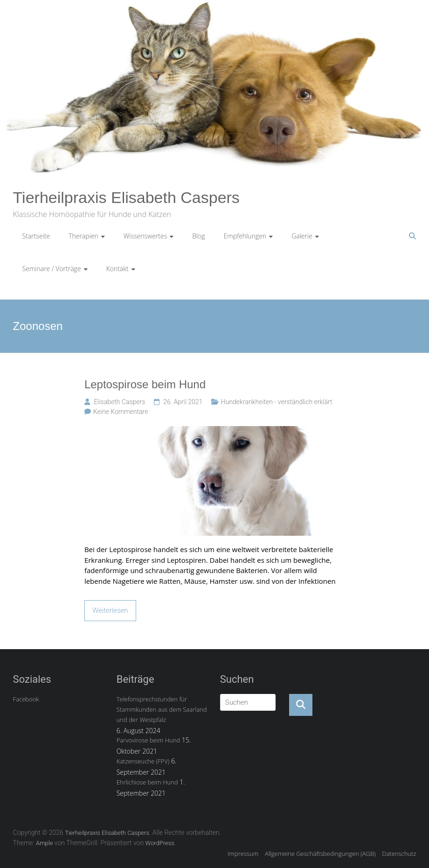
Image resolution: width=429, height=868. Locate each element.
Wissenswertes (145, 236)
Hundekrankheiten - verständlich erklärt (277, 402)
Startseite (36, 236)
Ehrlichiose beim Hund (147, 782)
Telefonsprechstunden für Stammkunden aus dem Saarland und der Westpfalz (162, 709)
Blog (198, 236)
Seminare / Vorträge (52, 269)
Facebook (26, 699)
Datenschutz (399, 854)
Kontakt (118, 269)
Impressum (243, 854)
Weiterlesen (110, 610)
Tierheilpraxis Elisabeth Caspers (126, 197)
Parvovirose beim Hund (148, 740)
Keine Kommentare (121, 412)
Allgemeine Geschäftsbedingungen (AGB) (320, 854)
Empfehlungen (245, 236)
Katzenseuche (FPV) (143, 761)
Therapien (83, 236)
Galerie (302, 236)
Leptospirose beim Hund (145, 384)
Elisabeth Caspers (119, 402)
